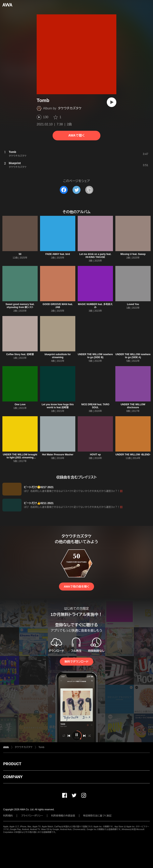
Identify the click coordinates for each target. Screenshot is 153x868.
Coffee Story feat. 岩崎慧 (20, 354)
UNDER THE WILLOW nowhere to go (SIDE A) (133, 356)
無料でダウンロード (76, 662)
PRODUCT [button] (12, 764)
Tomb (41, 747)
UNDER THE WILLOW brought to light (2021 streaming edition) (20, 458)
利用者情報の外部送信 (63, 816)
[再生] (112, 102)
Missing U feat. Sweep (133, 254)
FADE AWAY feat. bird (58, 254)
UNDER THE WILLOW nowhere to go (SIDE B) (95, 356)
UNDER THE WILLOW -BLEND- (133, 455)
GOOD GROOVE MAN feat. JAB (58, 306)
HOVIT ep (95, 455)
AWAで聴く (76, 135)
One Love (20, 404)
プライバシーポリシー (32, 816)
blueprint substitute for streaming (58, 356)
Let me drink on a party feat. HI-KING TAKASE (95, 256)
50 (20, 254)
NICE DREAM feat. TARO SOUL (95, 406)
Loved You (133, 304)
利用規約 (8, 816)
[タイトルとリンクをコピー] (89, 190)
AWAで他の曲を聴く (76, 587)
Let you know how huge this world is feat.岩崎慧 (58, 406)
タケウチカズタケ (70, 108)
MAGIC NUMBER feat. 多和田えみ (95, 306)
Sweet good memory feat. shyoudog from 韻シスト (20, 306)
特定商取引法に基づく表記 (97, 816)
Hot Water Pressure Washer (58, 455)
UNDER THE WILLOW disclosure (133, 406)
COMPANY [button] (13, 777)
